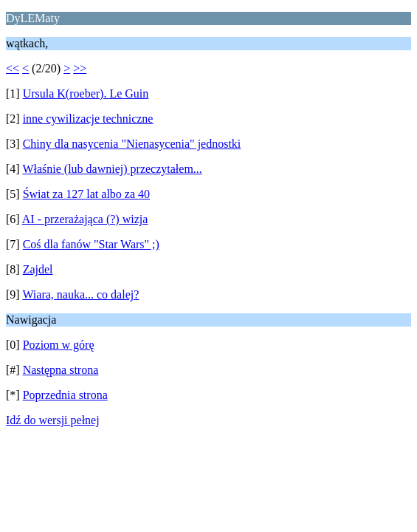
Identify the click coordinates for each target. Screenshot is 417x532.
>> (80, 68)
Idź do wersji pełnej (53, 420)
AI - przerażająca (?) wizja (85, 219)
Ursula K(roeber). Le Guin (86, 93)
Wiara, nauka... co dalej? (80, 294)
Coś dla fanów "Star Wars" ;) (91, 244)
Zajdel (38, 269)
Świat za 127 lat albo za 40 (86, 194)
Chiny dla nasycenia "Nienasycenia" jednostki (132, 144)
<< (13, 68)
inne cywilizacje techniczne (88, 119)
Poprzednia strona (65, 395)
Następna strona (61, 370)
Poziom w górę (59, 345)
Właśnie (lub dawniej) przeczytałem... (112, 169)
